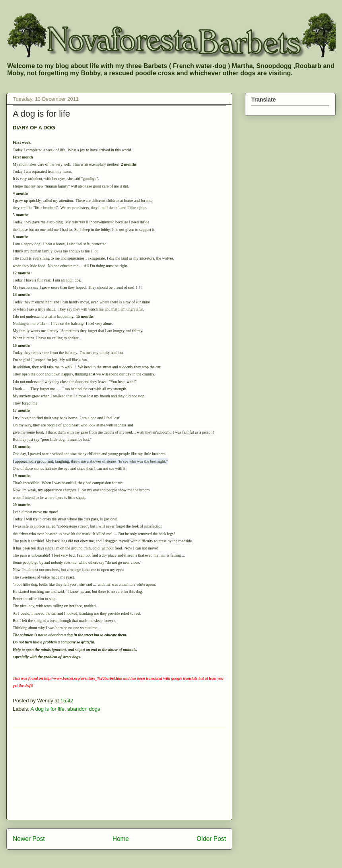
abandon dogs (84, 709)
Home (121, 839)
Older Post (211, 839)
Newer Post (29, 839)
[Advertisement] (120, 774)
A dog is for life (48, 709)
